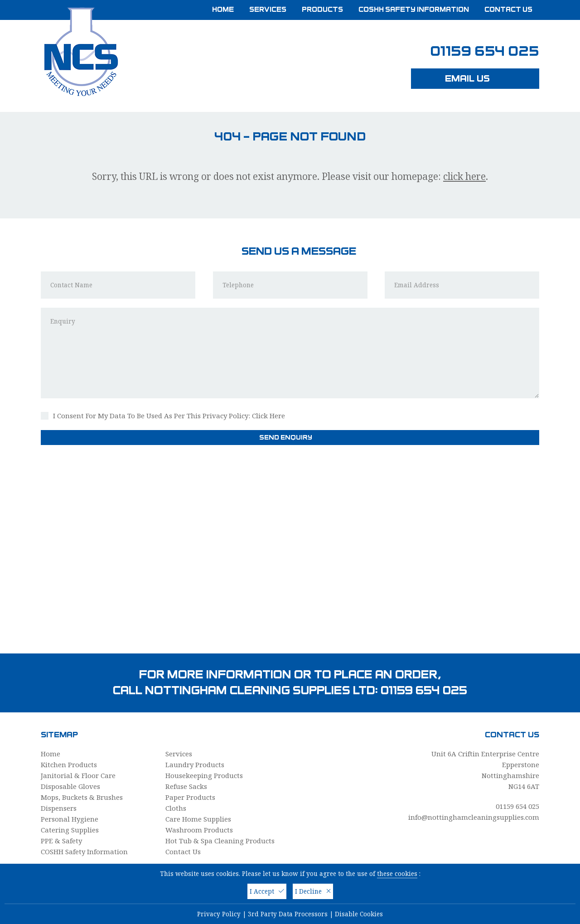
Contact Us (508, 10)
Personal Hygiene (70, 819)
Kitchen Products (69, 764)
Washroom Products (199, 830)
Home (223, 10)
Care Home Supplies (198, 819)
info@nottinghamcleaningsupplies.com (474, 817)
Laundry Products (195, 764)
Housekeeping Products (204, 775)
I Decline (313, 891)
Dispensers (59, 808)
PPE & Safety (61, 841)
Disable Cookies (359, 914)
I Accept (267, 891)
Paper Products (190, 797)
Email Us (475, 78)
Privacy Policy (219, 914)
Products (322, 10)
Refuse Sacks (186, 786)
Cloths (176, 808)
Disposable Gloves (70, 786)
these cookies (397, 874)
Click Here (268, 416)
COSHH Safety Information (414, 10)
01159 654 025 (485, 51)
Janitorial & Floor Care (78, 775)
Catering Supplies (70, 830)
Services (268, 10)
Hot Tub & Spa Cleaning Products (220, 841)
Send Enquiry (290, 437)
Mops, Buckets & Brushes (82, 797)
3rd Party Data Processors (288, 914)
